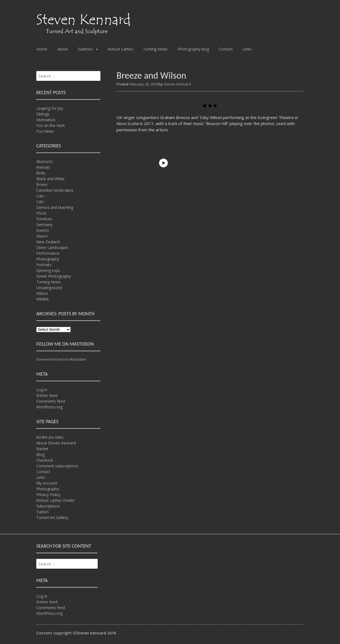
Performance (48, 253)
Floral (41, 213)
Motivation (46, 120)
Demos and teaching (55, 207)
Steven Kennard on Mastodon (61, 359)
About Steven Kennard (56, 443)
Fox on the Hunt (51, 125)
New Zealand (48, 242)
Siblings (43, 114)
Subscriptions (48, 506)
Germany (44, 225)
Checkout (45, 460)
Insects (43, 230)
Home (42, 49)
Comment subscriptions (57, 466)
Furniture (44, 219)
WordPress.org (49, 407)
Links (247, 49)
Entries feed (47, 395)
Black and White (50, 179)
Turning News (155, 49)
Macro (42, 236)
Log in (42, 390)
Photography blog (193, 49)
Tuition (42, 512)
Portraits (44, 265)
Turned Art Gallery (52, 517)
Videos (42, 293)
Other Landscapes (52, 247)
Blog (40, 454)
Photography (48, 259)
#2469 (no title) (50, 437)
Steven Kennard (177, 84)
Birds (41, 173)
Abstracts (45, 161)
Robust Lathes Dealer (56, 500)
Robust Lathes (120, 49)
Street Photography (54, 276)
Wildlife (43, 299)
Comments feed (51, 401)
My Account (47, 483)
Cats (40, 196)
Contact (226, 49)
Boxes (42, 184)
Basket (42, 449)
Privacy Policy (48, 495)
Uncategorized (49, 288)
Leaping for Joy (50, 108)
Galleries (85, 49)
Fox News (45, 131)
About (63, 49)
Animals (43, 167)
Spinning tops (48, 270)
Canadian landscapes (55, 190)
